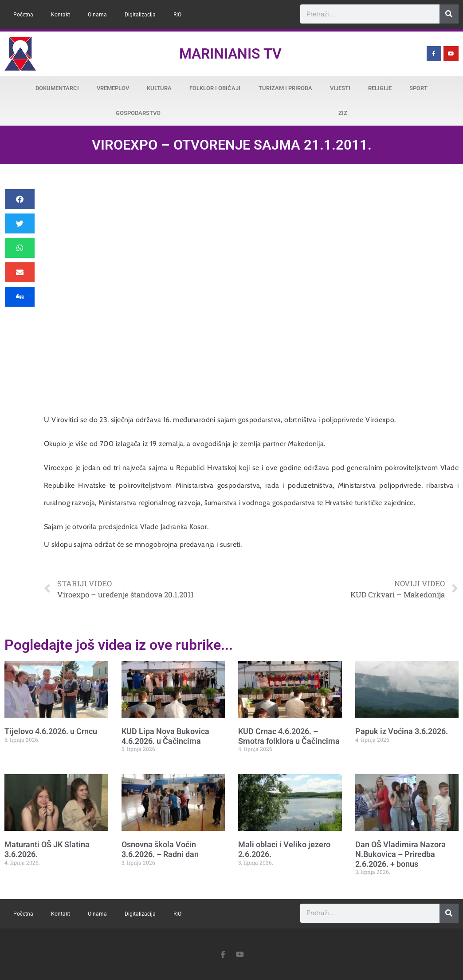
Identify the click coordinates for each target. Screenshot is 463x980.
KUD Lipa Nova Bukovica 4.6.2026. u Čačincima (165, 736)
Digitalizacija (140, 15)
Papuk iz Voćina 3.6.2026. (402, 731)
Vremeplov (113, 88)
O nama (97, 15)
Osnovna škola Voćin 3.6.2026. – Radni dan (160, 849)
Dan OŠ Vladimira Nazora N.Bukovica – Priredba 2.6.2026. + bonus (400, 854)
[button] (20, 199)
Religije (380, 88)
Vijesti (340, 88)
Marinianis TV (230, 54)
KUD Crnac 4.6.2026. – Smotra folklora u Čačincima (289, 736)
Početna (23, 15)
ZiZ (343, 113)
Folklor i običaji (215, 88)
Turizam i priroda (285, 88)
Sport (418, 88)
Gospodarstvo (138, 113)
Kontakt (61, 15)
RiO (177, 15)
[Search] (449, 14)
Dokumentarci (57, 88)
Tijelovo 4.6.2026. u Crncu (51, 731)
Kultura (159, 88)
